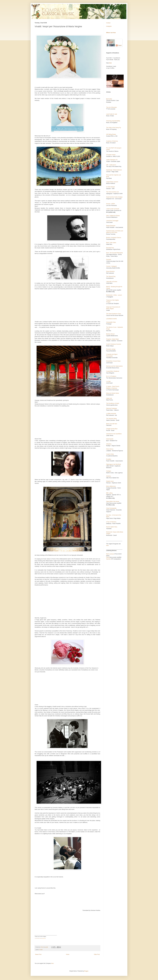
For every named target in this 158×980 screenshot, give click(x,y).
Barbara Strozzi (110, 334)
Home (68, 954)
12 (45, 938)
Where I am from (111, 33)
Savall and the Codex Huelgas (114, 197)
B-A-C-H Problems (111, 376)
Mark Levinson (110, 554)
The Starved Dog (111, 276)
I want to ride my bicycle (113, 209)
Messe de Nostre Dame (113, 393)
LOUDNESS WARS (111, 319)
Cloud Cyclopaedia (111, 508)
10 (42, 938)
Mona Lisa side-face (112, 424)
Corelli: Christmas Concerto (114, 344)
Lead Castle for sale (112, 114)
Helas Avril (109, 398)
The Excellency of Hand (113, 403)
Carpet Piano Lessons (112, 182)
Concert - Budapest (111, 266)
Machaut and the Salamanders (114, 366)
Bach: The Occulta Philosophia (114, 253)
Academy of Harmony (112, 141)
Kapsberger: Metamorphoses (114, 170)
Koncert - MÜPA (111, 204)
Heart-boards (110, 439)
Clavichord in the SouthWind (114, 434)
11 (44, 938)
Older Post (97, 954)
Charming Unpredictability (113, 121)
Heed (108, 557)
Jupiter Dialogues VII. (112, 160)
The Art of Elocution (111, 107)
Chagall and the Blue (112, 429)
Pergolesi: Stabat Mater (113, 339)
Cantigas (109, 471)
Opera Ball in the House (113, 501)
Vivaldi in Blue (110, 454)
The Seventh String (111, 419)
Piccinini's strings (111, 349)
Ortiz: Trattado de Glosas (113, 216)
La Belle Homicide (111, 414)
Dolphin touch (110, 481)
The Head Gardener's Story (114, 314)
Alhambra (109, 444)
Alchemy (109, 476)
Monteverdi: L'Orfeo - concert (114, 295)
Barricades (109, 99)
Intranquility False (111, 322)
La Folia (108, 381)
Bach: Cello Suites (111, 243)
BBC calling (109, 493)
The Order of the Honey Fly (114, 128)
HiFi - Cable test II (111, 165)
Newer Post (38, 954)
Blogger (86, 971)
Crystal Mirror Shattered (113, 371)
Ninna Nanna (110, 449)
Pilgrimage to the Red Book (114, 464)
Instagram (109, 26)
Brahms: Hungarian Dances (114, 238)
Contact (108, 23)
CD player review (111, 155)
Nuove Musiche (110, 271)
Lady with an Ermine (112, 282)
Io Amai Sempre (110, 187)
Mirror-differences (111, 486)
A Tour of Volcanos (111, 522)
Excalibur (109, 459)
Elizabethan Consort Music (113, 361)
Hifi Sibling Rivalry (111, 134)
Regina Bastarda (111, 226)
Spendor (108, 559)
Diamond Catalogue (112, 408)
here (107, 545)
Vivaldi (41, 950)
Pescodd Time (110, 248)
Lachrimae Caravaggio (112, 221)
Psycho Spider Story (112, 527)
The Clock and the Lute (112, 192)
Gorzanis (109, 260)
